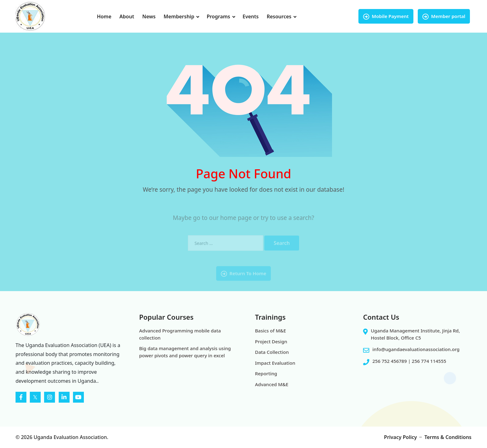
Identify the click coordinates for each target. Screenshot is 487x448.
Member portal (444, 16)
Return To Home (243, 279)
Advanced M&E (272, 384)
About (127, 16)
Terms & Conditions (448, 437)
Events (251, 16)
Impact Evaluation (275, 363)
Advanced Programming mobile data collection (180, 334)
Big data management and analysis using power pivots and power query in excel (185, 352)
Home (104, 16)
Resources (279, 16)
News (149, 16)
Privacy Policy (400, 437)
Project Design (271, 341)
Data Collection (272, 352)
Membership (179, 16)
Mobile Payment (386, 16)
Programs (218, 16)
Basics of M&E (271, 331)
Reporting (266, 373)
